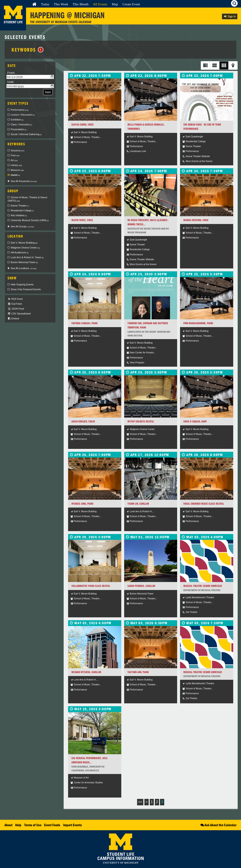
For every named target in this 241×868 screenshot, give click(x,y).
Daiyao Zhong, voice (83, 125)
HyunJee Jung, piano (82, 504)
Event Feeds (52, 825)
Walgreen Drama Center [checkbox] (25, 248)
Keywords (27, 50)
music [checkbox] (15, 175)
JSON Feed (16, 309)
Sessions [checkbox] (17, 150)
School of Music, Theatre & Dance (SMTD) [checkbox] (27, 199)
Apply (48, 92)
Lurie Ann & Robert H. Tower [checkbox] (27, 257)
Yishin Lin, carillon (138, 504)
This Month (80, 4)
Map (115, 4)
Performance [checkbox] (19, 110)
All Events (100, 4)
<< (140, 802)
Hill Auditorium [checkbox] (19, 252)
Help (18, 825)
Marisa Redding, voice (196, 220)
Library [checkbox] (16, 165)
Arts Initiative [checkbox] (19, 215)
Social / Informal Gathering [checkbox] (26, 134)
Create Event (131, 4)
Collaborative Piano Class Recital (91, 586)
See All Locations (24, 268)
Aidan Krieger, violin (83, 421)
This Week (61, 4)
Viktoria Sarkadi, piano (84, 323)
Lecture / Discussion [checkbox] (23, 115)
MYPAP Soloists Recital (141, 421)
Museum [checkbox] (17, 170)
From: (11, 73)
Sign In (230, 16)
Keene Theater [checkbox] (20, 206)
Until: (11, 82)
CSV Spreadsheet (19, 314)
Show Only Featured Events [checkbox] (26, 289)
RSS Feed (15, 299)
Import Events (73, 825)
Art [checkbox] (14, 160)
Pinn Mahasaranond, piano (198, 323)
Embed (13, 319)
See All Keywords (24, 181)
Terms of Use (33, 825)
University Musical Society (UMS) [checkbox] (30, 220)
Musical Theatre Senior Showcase (203, 586)
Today (45, 4)
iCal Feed (15, 304)
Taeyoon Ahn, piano (138, 672)
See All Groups (22, 226)
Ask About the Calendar (218, 825)
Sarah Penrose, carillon (141, 586)
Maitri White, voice (82, 220)
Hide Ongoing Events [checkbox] (22, 284)
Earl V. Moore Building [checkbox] (24, 243)
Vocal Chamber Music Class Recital (204, 504)
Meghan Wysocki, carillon (86, 672)
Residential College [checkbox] (22, 210)
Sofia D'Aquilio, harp (195, 421)
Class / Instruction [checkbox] (21, 124)
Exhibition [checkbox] (17, 120)
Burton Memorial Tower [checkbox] (24, 262)
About (8, 825)
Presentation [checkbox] (19, 129)
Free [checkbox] (15, 155)
